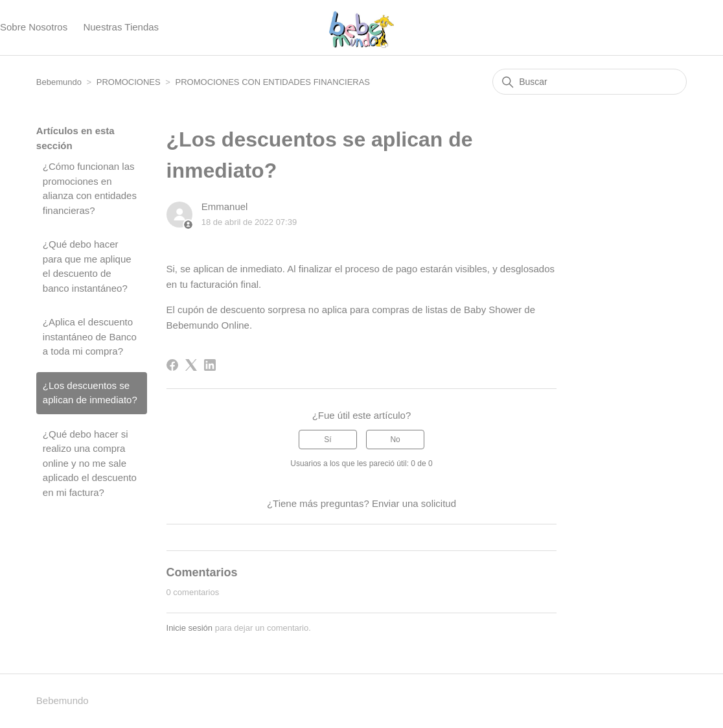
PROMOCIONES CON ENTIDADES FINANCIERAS (273, 82)
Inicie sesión (190, 628)
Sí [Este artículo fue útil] (327, 440)
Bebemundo (60, 82)
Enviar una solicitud (414, 503)
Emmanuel (225, 206)
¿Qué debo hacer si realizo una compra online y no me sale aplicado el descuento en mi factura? (90, 463)
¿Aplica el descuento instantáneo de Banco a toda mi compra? (90, 336)
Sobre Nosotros (34, 27)
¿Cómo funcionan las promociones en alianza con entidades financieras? (90, 188)
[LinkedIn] (210, 365)
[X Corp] (191, 365)
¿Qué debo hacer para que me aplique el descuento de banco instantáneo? (87, 266)
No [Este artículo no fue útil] (395, 440)
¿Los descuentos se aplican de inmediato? (90, 393)
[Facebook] (172, 365)
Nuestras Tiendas (121, 27)
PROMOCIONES (129, 82)
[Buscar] (590, 82)
